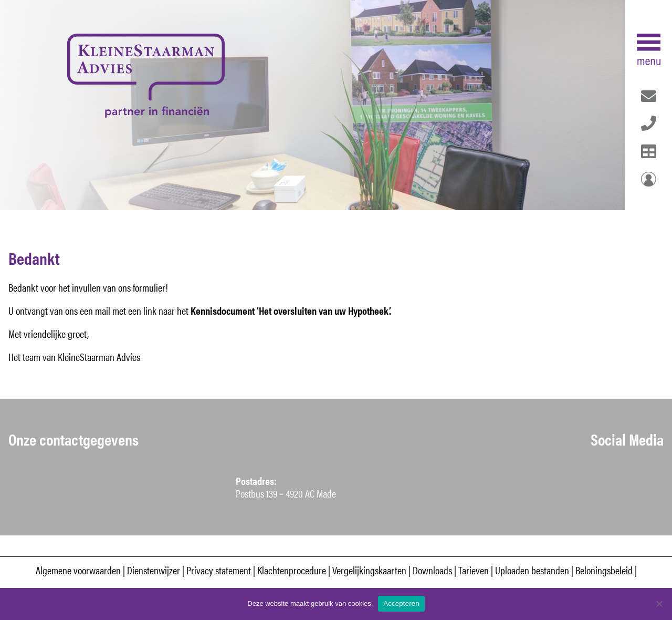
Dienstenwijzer (155, 570)
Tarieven (474, 570)
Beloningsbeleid (604, 570)
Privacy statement (219, 570)
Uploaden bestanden (532, 570)
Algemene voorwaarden (78, 570)
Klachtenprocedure (292, 570)
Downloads (432, 570)
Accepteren (401, 603)
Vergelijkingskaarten (369, 570)
